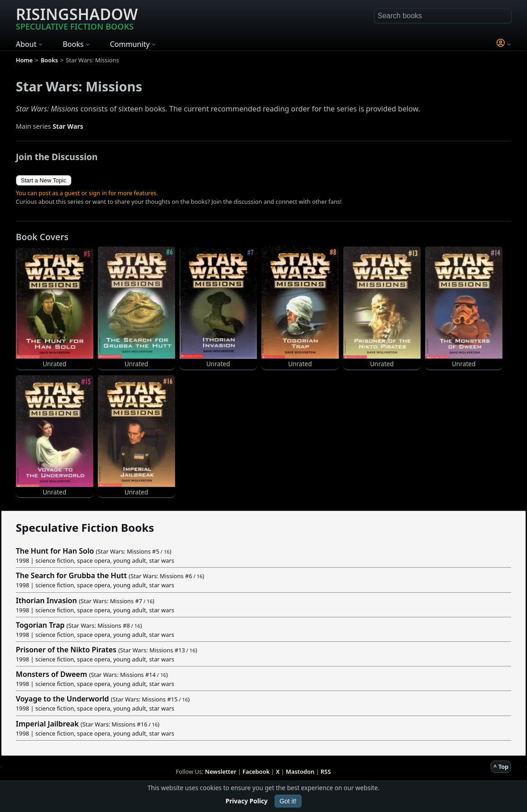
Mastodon (300, 772)
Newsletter (221, 772)
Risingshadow (77, 18)
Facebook (256, 772)
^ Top (501, 767)
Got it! (288, 801)
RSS (326, 772)
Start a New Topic (44, 180)
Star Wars (68, 126)
